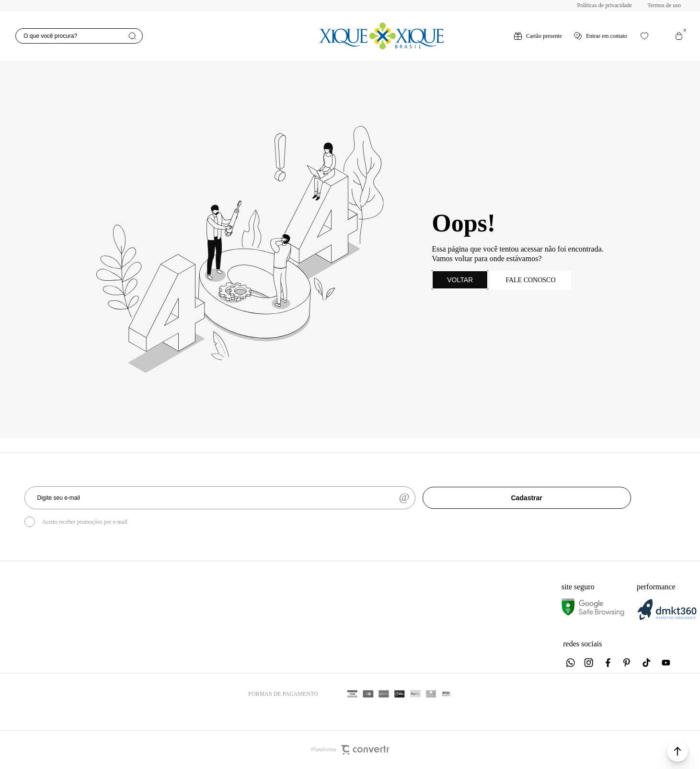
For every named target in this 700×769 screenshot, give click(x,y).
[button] (677, 751)
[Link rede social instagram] (589, 663)
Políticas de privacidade (605, 5)
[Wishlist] (644, 36)
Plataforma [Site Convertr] (350, 750)
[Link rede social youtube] (666, 663)
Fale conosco (530, 280)
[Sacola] (679, 36)
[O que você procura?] (79, 36)
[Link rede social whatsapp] (570, 663)
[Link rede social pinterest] (628, 663)
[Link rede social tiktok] (647, 663)
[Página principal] (382, 36)
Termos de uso (664, 5)
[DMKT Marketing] (667, 618)
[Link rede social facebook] (608, 663)
